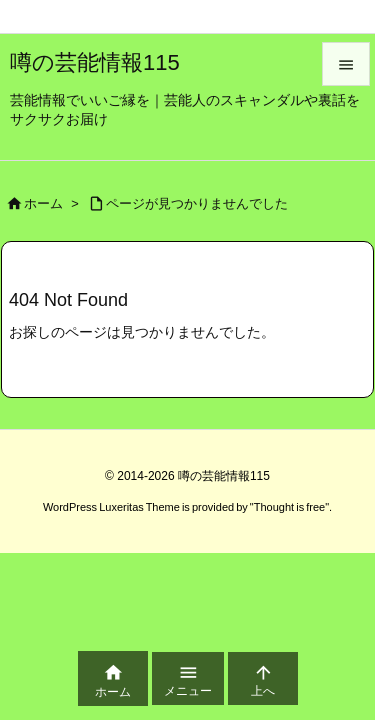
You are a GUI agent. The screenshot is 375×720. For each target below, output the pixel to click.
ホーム (43, 203)
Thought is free (289, 507)
